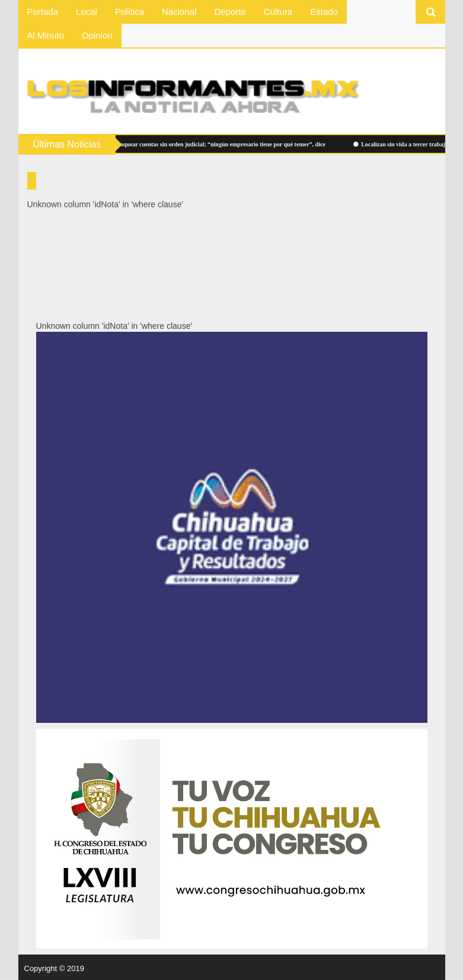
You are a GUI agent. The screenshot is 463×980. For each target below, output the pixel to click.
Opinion (97, 35)
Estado (324, 12)
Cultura (278, 12)
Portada (43, 12)
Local (87, 12)
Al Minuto (46, 35)
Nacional (179, 12)
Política (130, 12)
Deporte (230, 12)
